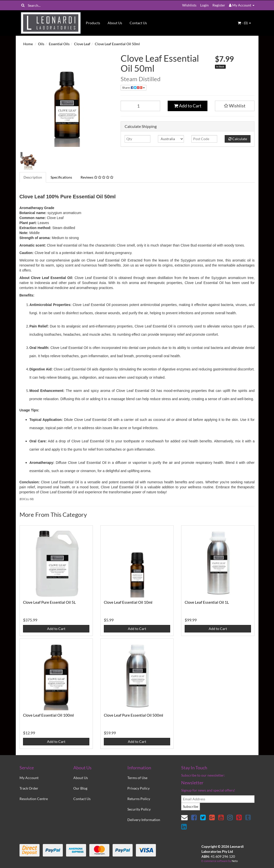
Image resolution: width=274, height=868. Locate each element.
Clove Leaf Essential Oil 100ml (48, 715)
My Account (29, 778)
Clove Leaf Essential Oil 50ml (117, 44)
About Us (115, 23)
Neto (235, 861)
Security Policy (139, 809)
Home (28, 44)
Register (219, 5)
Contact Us (138, 23)
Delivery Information (144, 820)
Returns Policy (139, 799)
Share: (133, 88)
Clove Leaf (82, 44)
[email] (218, 799)
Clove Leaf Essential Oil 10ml (128, 602)
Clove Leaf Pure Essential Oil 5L (49, 602)
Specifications (61, 177)
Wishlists (189, 5)
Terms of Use (137, 778)
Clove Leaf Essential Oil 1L (207, 602)
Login (204, 5)
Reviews (97, 177)
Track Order (29, 788)
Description (33, 177)
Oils (41, 44)
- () (244, 23)
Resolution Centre (34, 799)
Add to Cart (188, 106)
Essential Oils (59, 44)
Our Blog (80, 788)
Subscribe (191, 806)
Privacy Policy (139, 788)
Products (93, 23)
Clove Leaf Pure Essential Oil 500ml (133, 715)
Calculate (238, 139)
